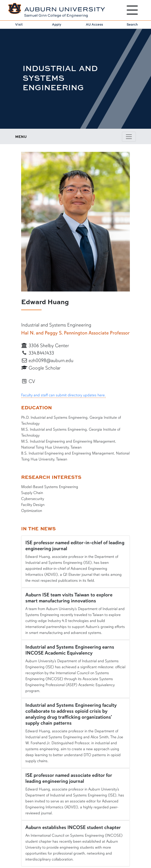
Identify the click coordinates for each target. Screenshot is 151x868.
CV (28, 381)
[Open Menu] (132, 10)
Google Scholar (41, 368)
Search (132, 24)
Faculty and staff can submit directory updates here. (63, 395)
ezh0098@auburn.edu (47, 360)
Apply (57, 24)
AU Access (94, 24)
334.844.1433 (38, 353)
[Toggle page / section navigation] (129, 137)
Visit (19, 24)
